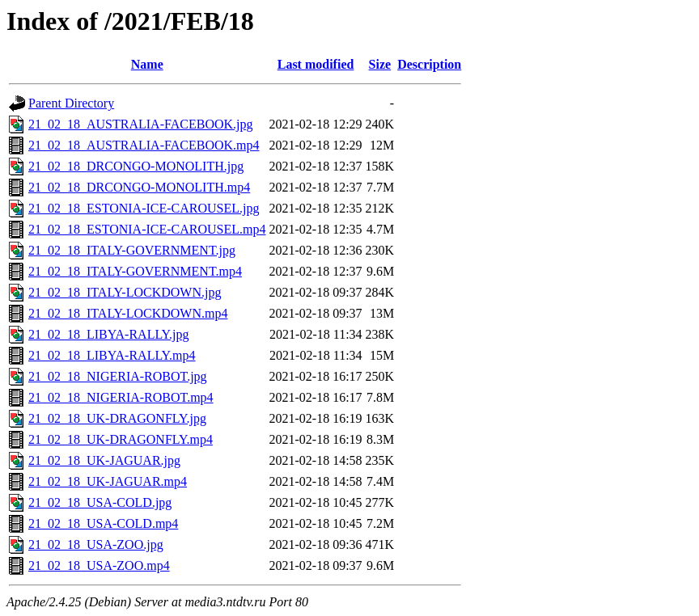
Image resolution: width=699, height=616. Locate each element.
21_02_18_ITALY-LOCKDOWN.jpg (125, 292)
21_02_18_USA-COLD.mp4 (103, 523)
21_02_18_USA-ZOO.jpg (96, 544)
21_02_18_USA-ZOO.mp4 (99, 565)
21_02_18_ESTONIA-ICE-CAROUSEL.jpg (144, 208)
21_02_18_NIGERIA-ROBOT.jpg (118, 376)
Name (147, 64)
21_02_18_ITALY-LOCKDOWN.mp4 (128, 313)
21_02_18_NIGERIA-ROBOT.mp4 (121, 397)
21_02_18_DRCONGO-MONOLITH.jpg (136, 166)
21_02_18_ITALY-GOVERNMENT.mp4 (135, 271)
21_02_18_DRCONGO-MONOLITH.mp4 (139, 187)
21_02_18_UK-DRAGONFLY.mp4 (121, 439)
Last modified (316, 64)
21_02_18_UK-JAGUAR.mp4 (108, 481)
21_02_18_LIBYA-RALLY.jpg (109, 334)
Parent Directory (71, 103)
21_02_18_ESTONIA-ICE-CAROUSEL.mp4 (147, 229)
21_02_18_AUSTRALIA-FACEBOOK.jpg (140, 124)
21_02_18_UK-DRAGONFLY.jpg (117, 418)
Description (429, 64)
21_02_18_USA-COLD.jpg (100, 502)
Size (380, 64)
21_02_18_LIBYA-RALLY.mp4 (112, 355)
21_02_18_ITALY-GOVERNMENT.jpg (132, 250)
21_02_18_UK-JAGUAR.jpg (104, 460)
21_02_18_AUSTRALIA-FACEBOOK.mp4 (144, 145)
